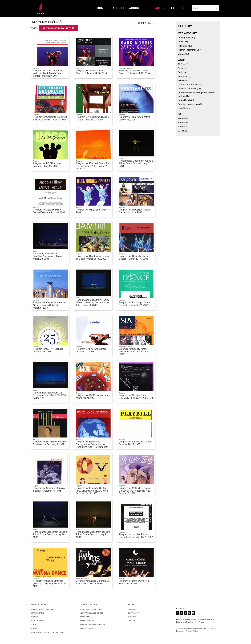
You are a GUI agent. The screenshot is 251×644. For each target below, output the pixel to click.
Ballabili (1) (183, 68)
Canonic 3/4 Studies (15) (190, 84)
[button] (217, 8)
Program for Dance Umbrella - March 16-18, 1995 (134, 582)
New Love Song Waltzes (58, 28)
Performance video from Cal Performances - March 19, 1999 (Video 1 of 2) (49, 395)
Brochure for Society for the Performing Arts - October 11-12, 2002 (136, 351)
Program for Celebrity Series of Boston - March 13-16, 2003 (135, 257)
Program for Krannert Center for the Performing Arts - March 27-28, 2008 (92, 166)
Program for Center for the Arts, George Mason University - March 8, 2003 (50, 305)
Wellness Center (88, 621)
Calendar (133, 609)
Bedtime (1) (184, 72)
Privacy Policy (192, 631)
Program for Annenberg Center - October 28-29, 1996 (136, 443)
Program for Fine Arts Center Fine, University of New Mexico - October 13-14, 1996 (93, 491)
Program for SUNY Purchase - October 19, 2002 (49, 350)
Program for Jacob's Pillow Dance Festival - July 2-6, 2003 (49, 211)
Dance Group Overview (43, 609)
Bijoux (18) (183, 80)
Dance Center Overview (91, 609)
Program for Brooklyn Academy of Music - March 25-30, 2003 (92, 257)
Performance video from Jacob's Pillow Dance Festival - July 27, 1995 (93, 534)
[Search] (203, 8)
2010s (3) (182, 131)
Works (35, 617)
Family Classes (87, 628)
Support (132, 617)
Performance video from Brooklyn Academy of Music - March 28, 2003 (49, 256)
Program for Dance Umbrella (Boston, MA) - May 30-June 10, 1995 (50, 583)
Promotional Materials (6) (190, 50)
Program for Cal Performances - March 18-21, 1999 (93, 397)
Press (34, 628)
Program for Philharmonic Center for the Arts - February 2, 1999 (50, 443)
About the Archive (127, 8)
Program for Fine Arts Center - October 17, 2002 (92, 350)
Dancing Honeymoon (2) (190, 104)
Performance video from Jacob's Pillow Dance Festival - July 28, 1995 (50, 534)
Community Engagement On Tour (47, 632)
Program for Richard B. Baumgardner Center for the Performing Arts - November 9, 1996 (92, 446)
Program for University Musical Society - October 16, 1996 (49, 489)
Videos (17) (183, 54)
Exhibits (177, 8)
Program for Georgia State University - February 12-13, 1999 (136, 397)
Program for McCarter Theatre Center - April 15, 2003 (135, 211)
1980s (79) (183, 118)
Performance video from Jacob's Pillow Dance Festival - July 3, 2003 (136, 163)
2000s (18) (183, 127)
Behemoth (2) (185, 76)
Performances (39, 621)
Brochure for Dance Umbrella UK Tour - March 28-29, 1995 (93, 582)
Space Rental (86, 617)
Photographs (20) (186, 38)
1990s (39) (183, 123)
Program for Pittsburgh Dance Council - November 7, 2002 (134, 304)
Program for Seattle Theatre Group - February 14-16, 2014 (91, 72)
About (34, 624)
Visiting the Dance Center (92, 624)
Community (133, 613)
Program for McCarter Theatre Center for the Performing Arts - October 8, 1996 (135, 491)
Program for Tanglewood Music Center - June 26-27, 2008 (92, 118)
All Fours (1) (184, 64)
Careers (132, 621)
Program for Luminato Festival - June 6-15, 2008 (135, 118)
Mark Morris (38, 613)
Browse (157, 8)
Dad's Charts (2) (186, 100)
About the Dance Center (92, 613)
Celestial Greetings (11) (189, 89)
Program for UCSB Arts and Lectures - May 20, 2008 (48, 165)
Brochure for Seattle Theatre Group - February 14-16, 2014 (134, 72)
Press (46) (183, 42)
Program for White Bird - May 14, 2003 (93, 211)
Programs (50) (185, 46)
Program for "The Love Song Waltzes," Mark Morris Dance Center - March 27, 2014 (48, 73)
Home (101, 8)
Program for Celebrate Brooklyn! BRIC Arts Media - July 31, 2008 (50, 118)
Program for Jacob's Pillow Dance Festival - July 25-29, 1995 (136, 536)
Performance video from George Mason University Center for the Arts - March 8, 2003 (93, 302)
